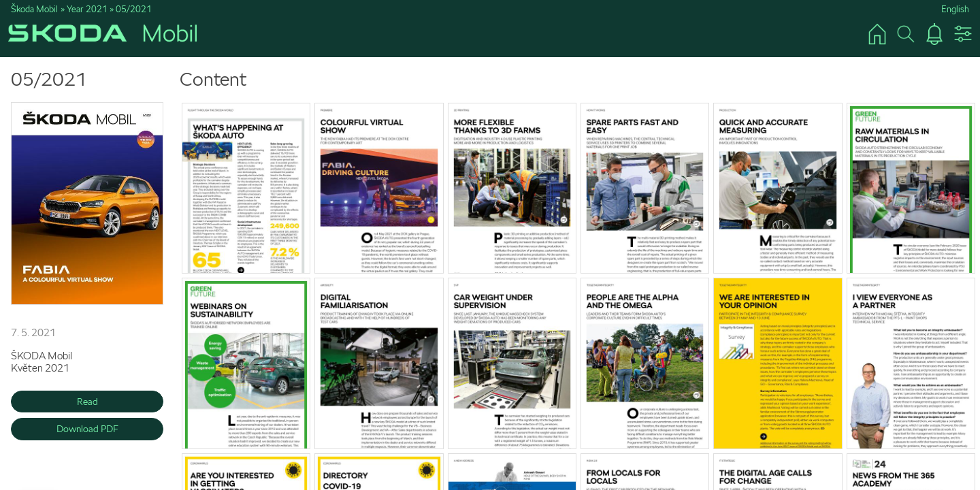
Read (87, 402)
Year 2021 (87, 9)
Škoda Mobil (34, 9)
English (955, 9)
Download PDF (87, 429)
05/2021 (134, 9)
